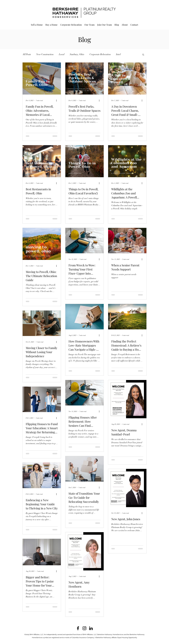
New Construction (45, 54)
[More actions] (57, 100)
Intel (118, 54)
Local (62, 54)
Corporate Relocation (100, 54)
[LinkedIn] (91, 628)
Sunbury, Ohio (77, 54)
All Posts (27, 54)
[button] (143, 55)
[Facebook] (78, 628)
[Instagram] (84, 628)
